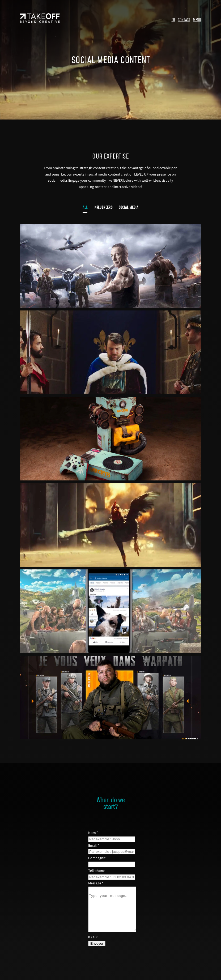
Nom (92, 833)
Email (92, 845)
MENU (197, 20)
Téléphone (95, 871)
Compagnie (95, 858)
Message (94, 883)
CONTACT (184, 20)
